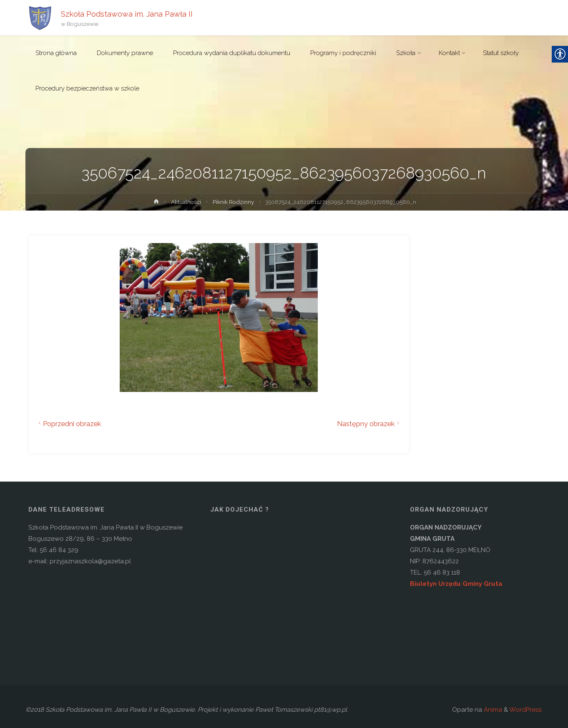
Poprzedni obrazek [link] (69, 424)
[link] (40, 18)
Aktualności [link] (186, 202)
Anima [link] (492, 710)
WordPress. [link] (526, 710)
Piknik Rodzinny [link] (233, 202)
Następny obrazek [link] (369, 424)
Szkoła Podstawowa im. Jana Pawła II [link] (127, 14)
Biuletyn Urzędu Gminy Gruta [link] (456, 584)
